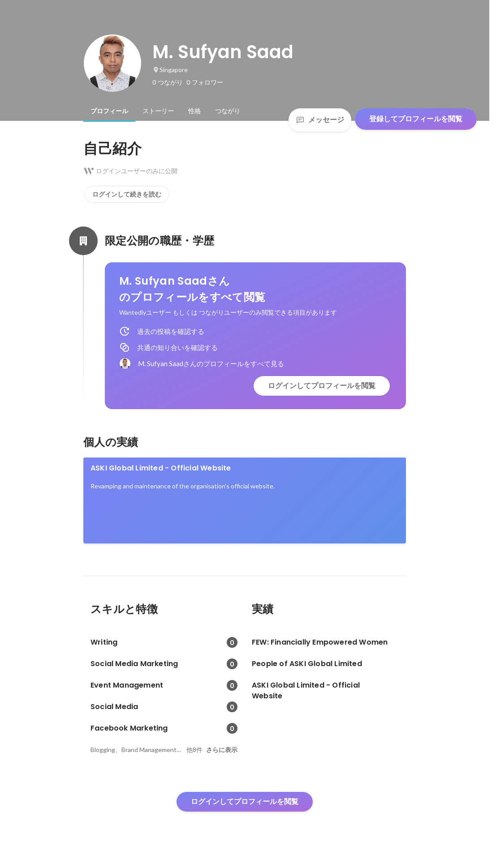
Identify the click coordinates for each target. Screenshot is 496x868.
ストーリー (158, 111)
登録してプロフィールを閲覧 (416, 119)
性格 (194, 111)
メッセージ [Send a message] (320, 120)
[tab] (109, 111)
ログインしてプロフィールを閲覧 (322, 386)
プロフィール (109, 111)
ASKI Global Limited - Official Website (161, 468)
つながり (228, 111)
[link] (245, 500)
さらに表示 (222, 750)
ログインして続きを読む (127, 194)
